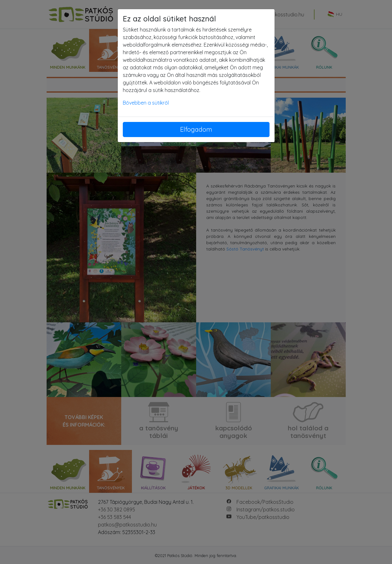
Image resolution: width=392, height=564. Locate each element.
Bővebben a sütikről (146, 103)
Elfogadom (196, 129)
